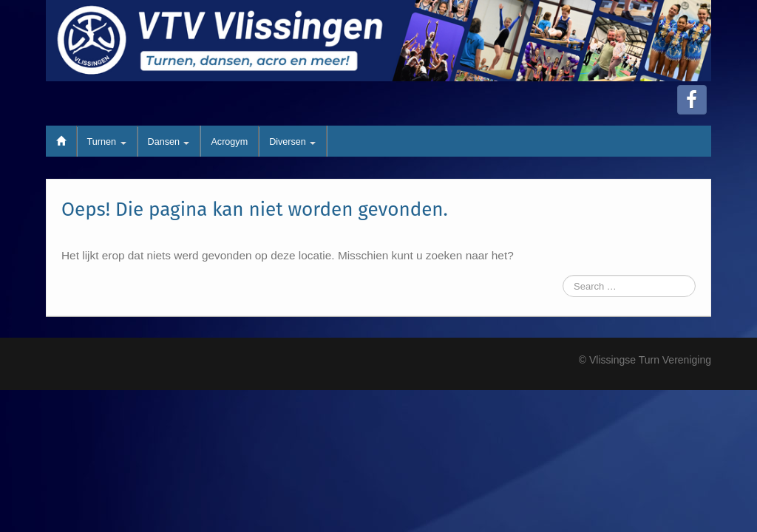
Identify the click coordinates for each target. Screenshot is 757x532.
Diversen (292, 142)
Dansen (169, 142)
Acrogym (229, 142)
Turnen (107, 142)
